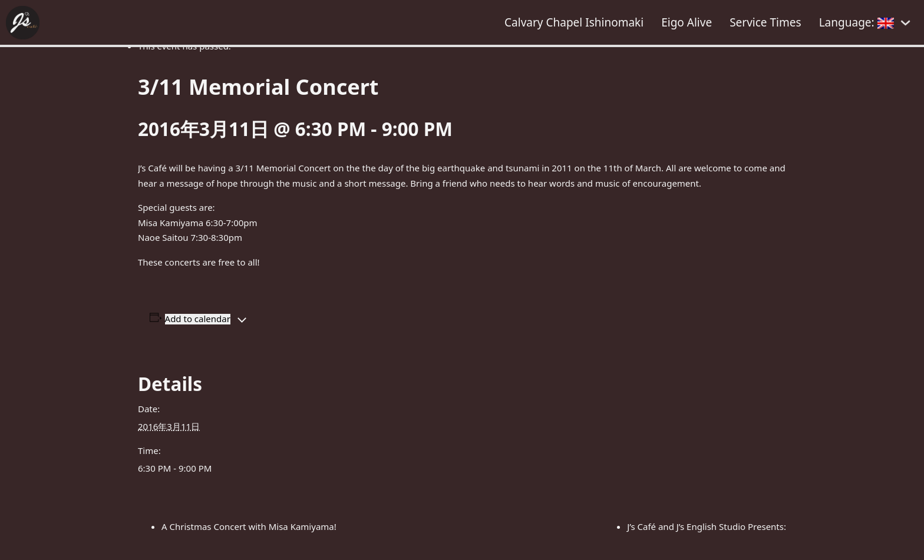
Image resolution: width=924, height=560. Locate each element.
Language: (857, 22)
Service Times (765, 22)
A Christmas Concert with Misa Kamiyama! (249, 526)
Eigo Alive (687, 22)
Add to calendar (198, 319)
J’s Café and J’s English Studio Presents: (707, 526)
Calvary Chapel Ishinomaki (574, 22)
